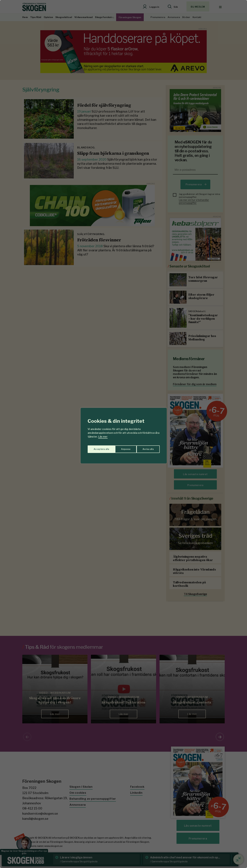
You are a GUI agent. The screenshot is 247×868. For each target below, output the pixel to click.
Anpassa (98, 447)
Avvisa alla (120, 447)
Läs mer (103, 437)
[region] (123, 434)
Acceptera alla (146, 447)
